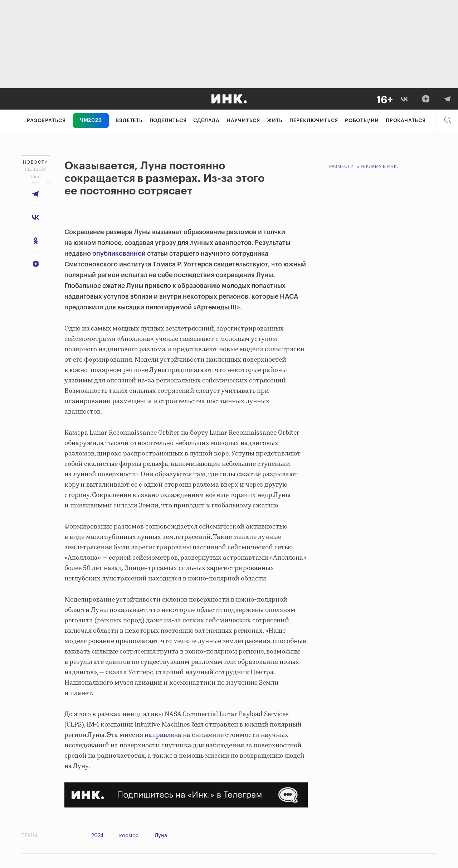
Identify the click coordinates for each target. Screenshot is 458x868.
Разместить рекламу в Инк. (364, 167)
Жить (275, 121)
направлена (163, 735)
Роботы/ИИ (362, 121)
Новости (36, 162)
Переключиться (314, 121)
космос (129, 836)
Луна (161, 836)
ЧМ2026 (91, 120)
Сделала (206, 121)
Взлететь (129, 121)
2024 (97, 836)
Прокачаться (406, 121)
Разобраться (46, 121)
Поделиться (168, 121)
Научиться (243, 121)
